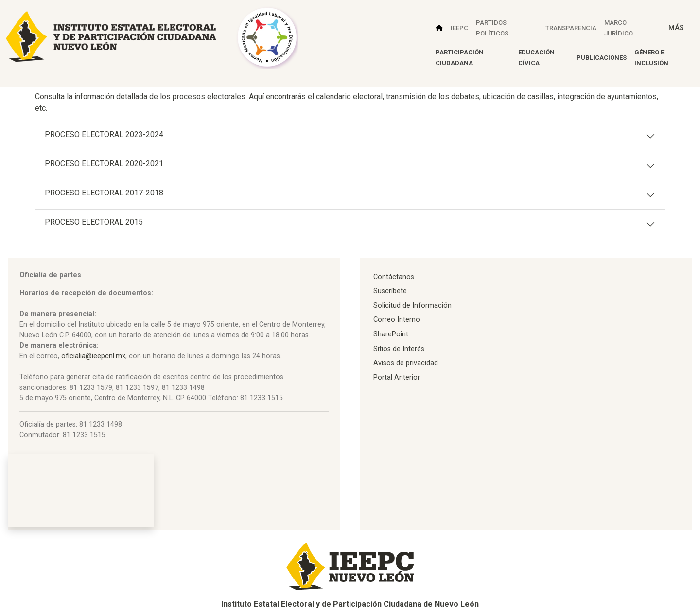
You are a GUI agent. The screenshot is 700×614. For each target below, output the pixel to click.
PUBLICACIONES (602, 58)
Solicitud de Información (412, 306)
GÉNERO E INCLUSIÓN (651, 58)
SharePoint (391, 334)
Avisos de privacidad (406, 363)
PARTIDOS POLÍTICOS (492, 28)
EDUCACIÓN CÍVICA (536, 58)
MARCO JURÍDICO (619, 28)
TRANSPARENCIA (571, 28)
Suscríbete (390, 291)
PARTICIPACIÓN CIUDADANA (460, 58)
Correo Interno (397, 320)
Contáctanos (394, 277)
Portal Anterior (397, 377)
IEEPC (459, 28)
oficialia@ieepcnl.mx (93, 356)
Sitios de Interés (399, 349)
